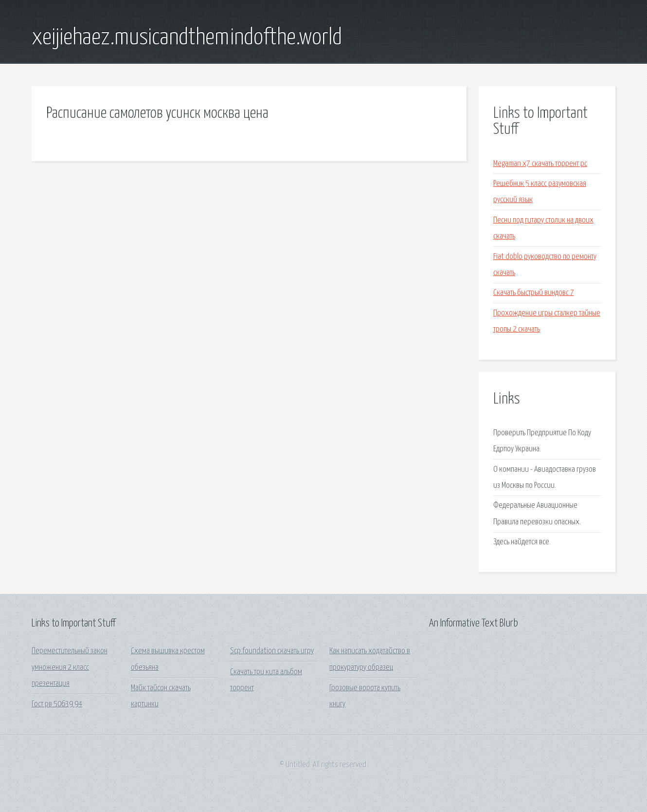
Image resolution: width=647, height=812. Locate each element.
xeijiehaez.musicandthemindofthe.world (187, 38)
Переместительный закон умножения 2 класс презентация (70, 667)
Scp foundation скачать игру (272, 651)
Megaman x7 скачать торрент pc (540, 164)
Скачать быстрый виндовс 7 (534, 293)
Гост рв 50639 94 (57, 704)
